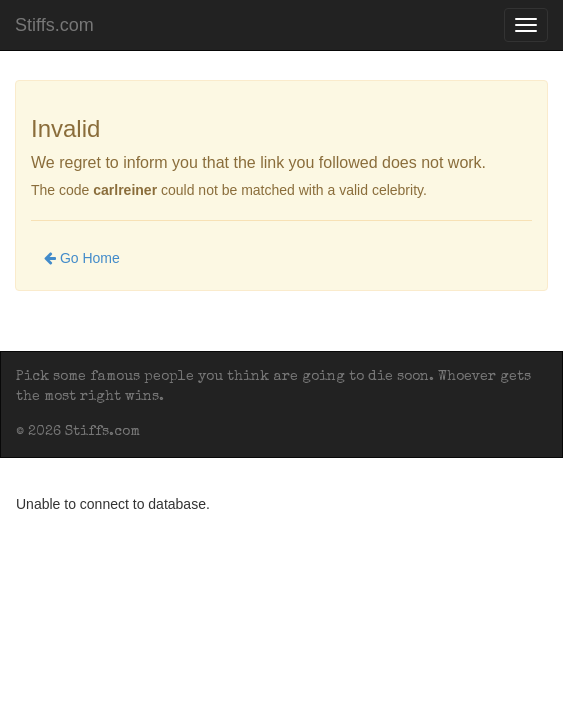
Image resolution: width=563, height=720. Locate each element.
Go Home (82, 258)
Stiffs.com (54, 25)
